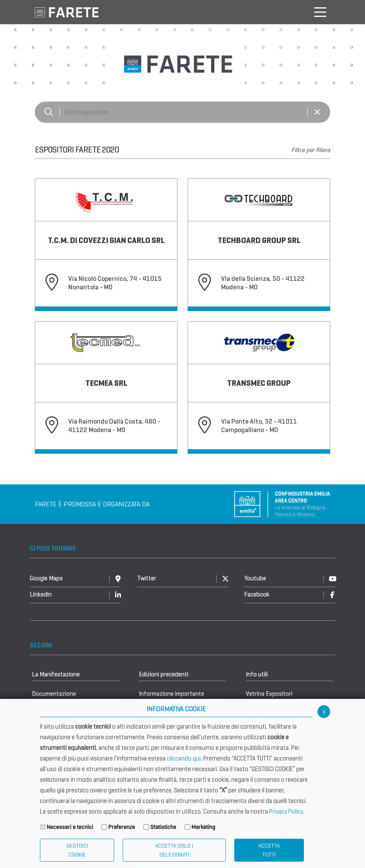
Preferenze (122, 827)
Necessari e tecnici (70, 827)
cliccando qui (184, 758)
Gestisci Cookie (77, 850)
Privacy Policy (286, 811)
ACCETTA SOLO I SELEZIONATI (174, 850)
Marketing (203, 827)
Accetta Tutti (269, 850)
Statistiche (163, 827)
